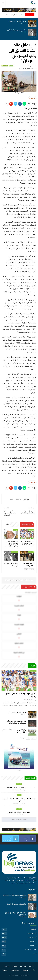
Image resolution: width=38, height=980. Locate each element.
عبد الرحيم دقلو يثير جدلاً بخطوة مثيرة (15, 895)
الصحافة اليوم (15, 970)
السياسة (33, 942)
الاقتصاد (7, 966)
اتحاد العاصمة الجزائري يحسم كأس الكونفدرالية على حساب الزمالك (17, 722)
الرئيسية (11, 66)
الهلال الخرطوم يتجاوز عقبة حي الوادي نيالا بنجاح (21, 695)
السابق (31, 570)
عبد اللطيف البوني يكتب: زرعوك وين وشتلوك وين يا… (16, 914)
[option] (19, 28)
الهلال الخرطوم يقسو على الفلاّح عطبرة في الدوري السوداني (14, 731)
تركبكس (18, 580)
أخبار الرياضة (31, 530)
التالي (26, 570)
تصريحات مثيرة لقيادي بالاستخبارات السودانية (10, 513)
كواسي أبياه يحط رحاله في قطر (18, 21)
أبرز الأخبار (33, 946)
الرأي (35, 954)
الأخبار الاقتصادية (31, 950)
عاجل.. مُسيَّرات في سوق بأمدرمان (14, 15)
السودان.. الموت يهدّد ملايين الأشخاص (28, 512)
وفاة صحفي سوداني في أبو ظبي (17, 30)
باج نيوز (22, 976)
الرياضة (15, 966)
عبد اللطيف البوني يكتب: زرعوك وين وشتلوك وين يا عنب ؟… (19, 800)
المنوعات (26, 970)
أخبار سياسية (15, 552)
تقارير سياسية (5, 66)
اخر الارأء (15, 530)
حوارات (5, 970)
